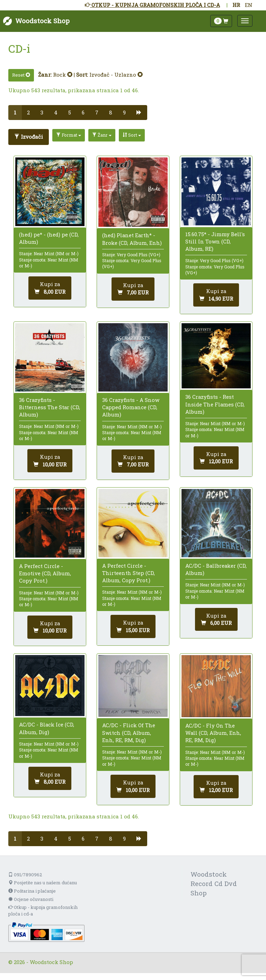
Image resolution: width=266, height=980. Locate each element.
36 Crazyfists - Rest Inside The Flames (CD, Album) (215, 404)
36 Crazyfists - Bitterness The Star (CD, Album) (50, 407)
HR (236, 5)
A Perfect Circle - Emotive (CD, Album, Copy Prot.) (45, 573)
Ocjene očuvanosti (31, 899)
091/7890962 (25, 875)
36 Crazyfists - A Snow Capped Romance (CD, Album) (131, 407)
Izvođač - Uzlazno (116, 75)
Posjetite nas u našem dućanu (43, 883)
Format (69, 135)
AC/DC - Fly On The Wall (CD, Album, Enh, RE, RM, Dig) (213, 733)
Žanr (102, 135)
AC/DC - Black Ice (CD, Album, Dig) (47, 728)
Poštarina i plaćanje (32, 891)
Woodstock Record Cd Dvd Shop (214, 883)
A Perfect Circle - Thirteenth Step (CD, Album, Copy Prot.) (128, 573)
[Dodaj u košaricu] (50, 288)
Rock (63, 75)
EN (249, 5)
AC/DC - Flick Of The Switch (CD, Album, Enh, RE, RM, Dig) (129, 732)
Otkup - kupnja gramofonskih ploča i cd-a (43, 910)
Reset (21, 75)
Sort (132, 135)
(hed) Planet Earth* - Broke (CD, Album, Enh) (132, 239)
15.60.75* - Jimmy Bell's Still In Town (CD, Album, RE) (215, 241)
